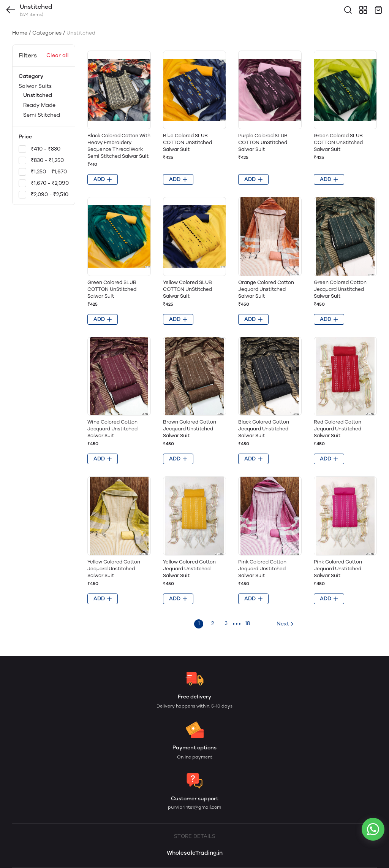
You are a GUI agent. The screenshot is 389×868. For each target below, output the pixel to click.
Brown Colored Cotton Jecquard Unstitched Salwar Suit (190, 429)
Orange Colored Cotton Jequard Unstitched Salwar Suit (266, 289)
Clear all (58, 55)
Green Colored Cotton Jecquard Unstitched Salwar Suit (340, 289)
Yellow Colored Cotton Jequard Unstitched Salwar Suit (114, 569)
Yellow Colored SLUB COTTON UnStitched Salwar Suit (187, 289)
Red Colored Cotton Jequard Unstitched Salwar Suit (338, 429)
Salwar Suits (44, 101)
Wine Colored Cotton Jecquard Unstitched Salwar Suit (112, 429)
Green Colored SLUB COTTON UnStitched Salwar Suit (338, 142)
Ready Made (39, 105)
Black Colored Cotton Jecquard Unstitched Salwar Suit (264, 429)
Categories (47, 33)
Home (20, 33)
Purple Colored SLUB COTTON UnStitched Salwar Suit (263, 142)
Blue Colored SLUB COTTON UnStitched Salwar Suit (187, 142)
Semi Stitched (42, 115)
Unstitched (38, 95)
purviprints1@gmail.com (194, 807)
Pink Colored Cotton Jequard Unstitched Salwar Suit (262, 569)
